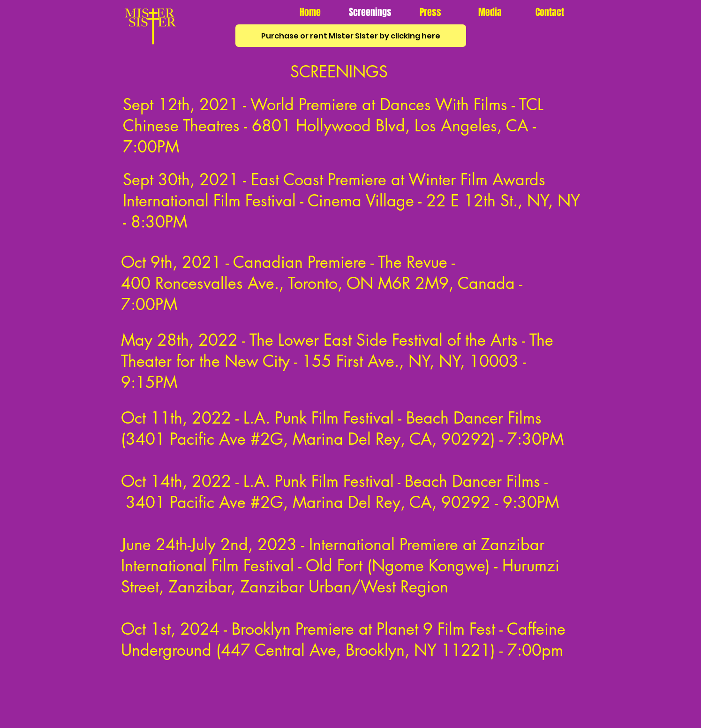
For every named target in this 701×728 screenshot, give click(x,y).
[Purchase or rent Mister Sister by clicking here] (351, 36)
